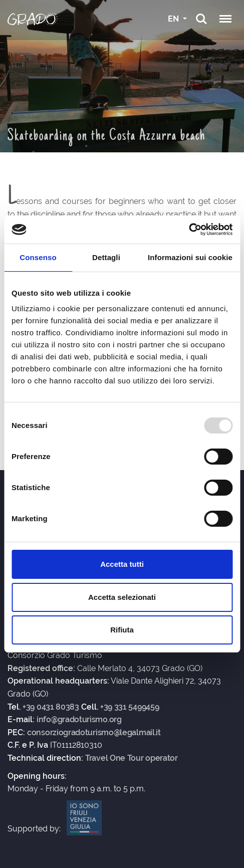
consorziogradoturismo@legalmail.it (94, 733)
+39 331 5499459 (130, 707)
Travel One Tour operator (132, 758)
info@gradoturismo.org (79, 720)
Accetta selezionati (122, 597)
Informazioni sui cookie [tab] (190, 257)
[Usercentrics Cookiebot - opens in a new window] (189, 230)
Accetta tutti (122, 564)
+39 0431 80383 (51, 707)
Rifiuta (122, 630)
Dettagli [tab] (106, 257)
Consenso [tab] (38, 257)
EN (174, 19)
